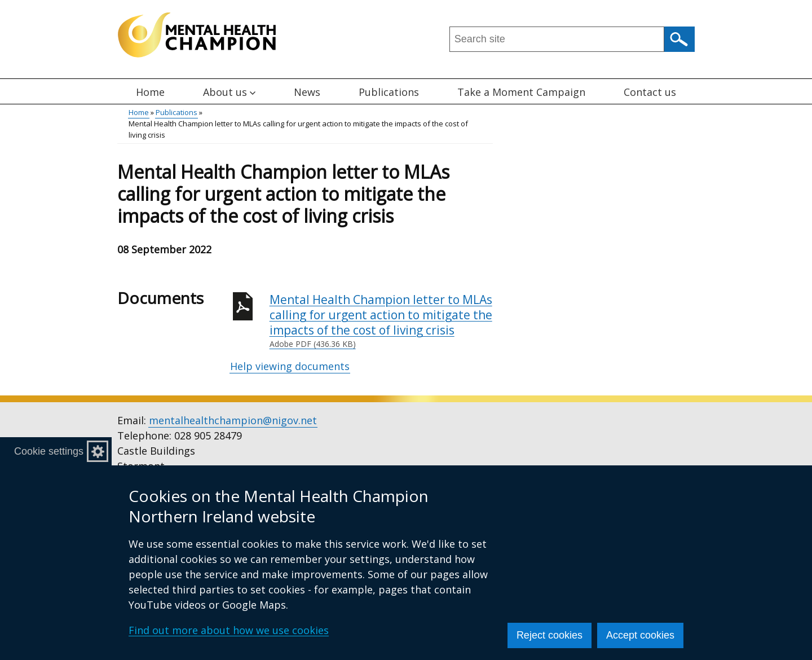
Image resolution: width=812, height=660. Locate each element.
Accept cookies (640, 635)
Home (150, 92)
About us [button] (229, 92)
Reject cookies (550, 635)
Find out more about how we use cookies (229, 630)
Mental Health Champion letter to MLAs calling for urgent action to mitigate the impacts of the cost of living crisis (381, 321)
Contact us (650, 92)
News (307, 92)
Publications (389, 92)
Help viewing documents (290, 366)
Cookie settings (49, 451)
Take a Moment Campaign (521, 92)
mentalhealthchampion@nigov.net (233, 420)
